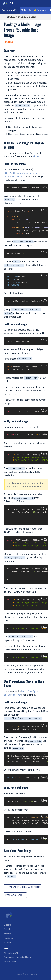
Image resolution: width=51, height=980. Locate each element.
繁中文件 (26, 10)
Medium (7, 934)
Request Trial (10, 962)
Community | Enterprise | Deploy (18, 957)
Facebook (8, 938)
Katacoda (8, 942)
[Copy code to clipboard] (44, 187)
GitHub (7, 929)
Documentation (10, 10)
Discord (8, 925)
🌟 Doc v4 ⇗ (40, 10)
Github (37, 156)
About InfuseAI (11, 953)
